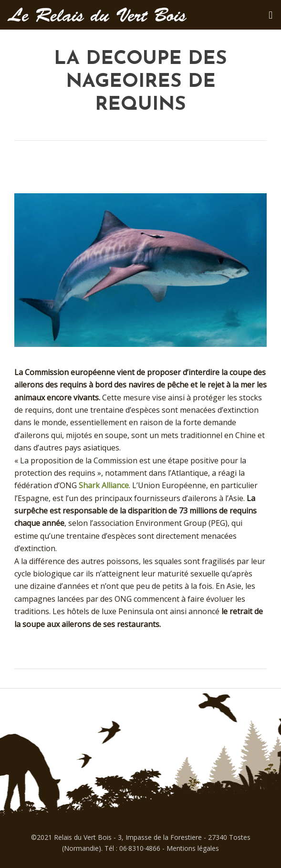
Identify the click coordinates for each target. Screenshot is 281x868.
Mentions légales (193, 848)
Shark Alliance (104, 485)
